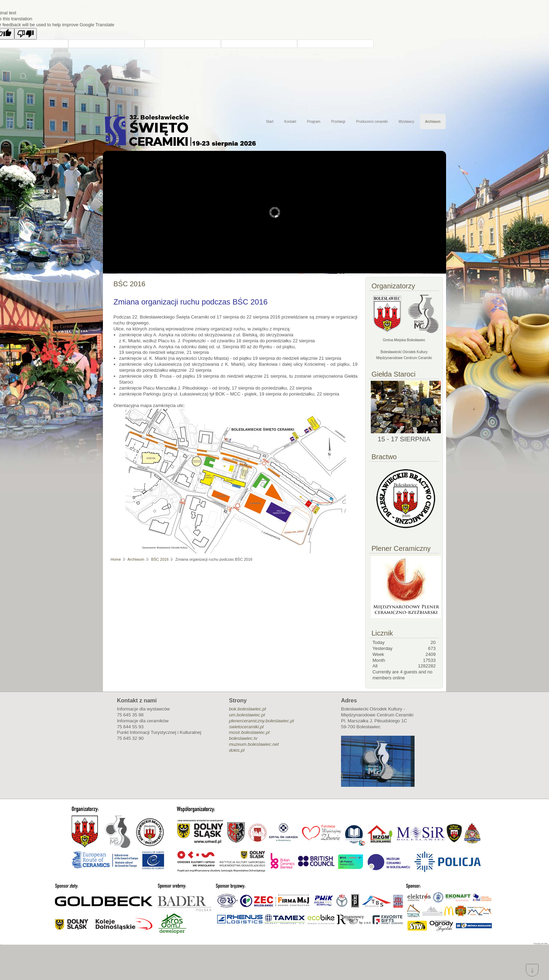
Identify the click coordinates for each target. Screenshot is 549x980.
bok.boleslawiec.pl (248, 709)
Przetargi (338, 122)
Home (116, 559)
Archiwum (433, 122)
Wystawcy (406, 122)
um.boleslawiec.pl (247, 715)
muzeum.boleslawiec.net (254, 744)
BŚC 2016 (160, 559)
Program (314, 122)
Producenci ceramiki (372, 122)
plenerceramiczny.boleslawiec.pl (261, 721)
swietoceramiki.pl (246, 727)
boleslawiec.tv (243, 738)
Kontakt (290, 122)
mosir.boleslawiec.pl (249, 732)
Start (270, 122)
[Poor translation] (26, 34)
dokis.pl (237, 750)
